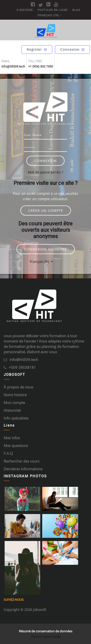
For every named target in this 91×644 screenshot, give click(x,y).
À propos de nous (18, 387)
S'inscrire (25, 10)
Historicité (12, 410)
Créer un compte (46, 210)
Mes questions (16, 446)
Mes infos (12, 438)
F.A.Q (8, 453)
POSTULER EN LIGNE (53, 10)
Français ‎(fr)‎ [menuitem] (48, 15)
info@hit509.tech (24, 360)
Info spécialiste (16, 418)
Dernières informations (23, 469)
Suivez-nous (14, 600)
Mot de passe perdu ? (45, 172)
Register (37, 49)
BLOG (76, 10)
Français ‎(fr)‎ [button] (40, 262)
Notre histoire (15, 395)
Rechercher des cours (21, 461)
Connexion (72, 49)
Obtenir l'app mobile (46, 636)
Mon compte (14, 403)
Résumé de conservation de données (46, 631)
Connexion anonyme (46, 249)
